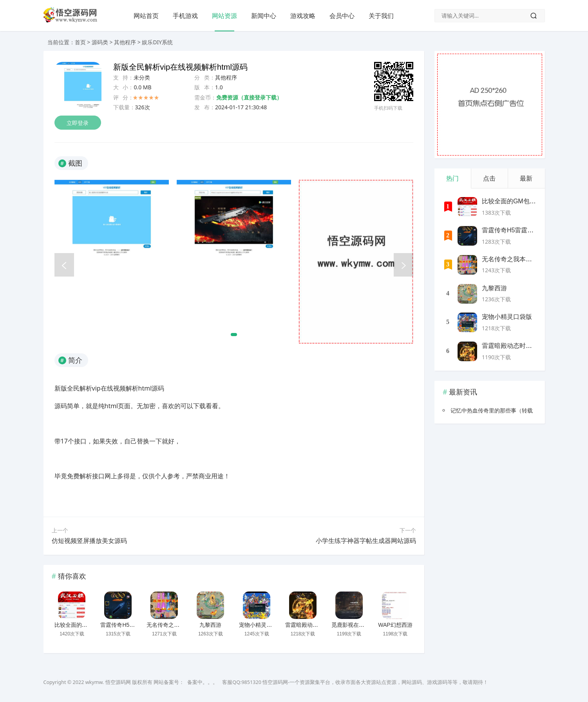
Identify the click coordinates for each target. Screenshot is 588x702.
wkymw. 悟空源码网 (108, 682)
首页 (80, 42)
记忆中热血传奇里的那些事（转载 (492, 410)
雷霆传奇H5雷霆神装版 (128, 625)
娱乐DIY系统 (157, 42)
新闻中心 (264, 16)
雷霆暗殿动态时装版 (310, 625)
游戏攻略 (303, 16)
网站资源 (224, 16)
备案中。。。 (203, 682)
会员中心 (342, 16)
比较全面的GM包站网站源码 (89, 625)
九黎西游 (210, 625)
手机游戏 (185, 16)
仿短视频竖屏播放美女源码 (89, 541)
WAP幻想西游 (395, 625)
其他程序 (125, 42)
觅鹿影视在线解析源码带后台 (367, 625)
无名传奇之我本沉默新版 (177, 625)
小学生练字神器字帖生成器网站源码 (366, 541)
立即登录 (78, 123)
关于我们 (381, 16)
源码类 (100, 42)
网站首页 (146, 16)
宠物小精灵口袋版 (261, 625)
